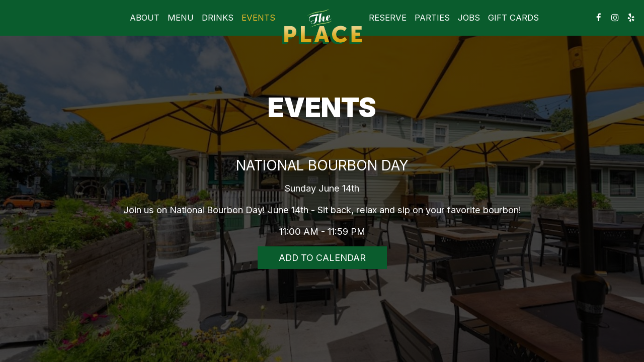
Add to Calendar (322, 258)
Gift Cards (513, 18)
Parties (432, 18)
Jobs (469, 18)
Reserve (388, 18)
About (145, 18)
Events (258, 18)
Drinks (218, 18)
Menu (181, 18)
